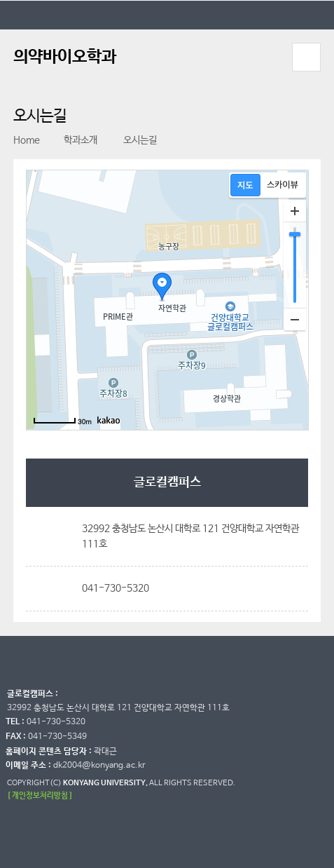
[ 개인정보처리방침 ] (40, 795)
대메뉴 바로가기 (0, 0)
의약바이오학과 (65, 57)
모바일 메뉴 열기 (306, 57)
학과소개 (74, 140)
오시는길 (132, 140)
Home (27, 140)
